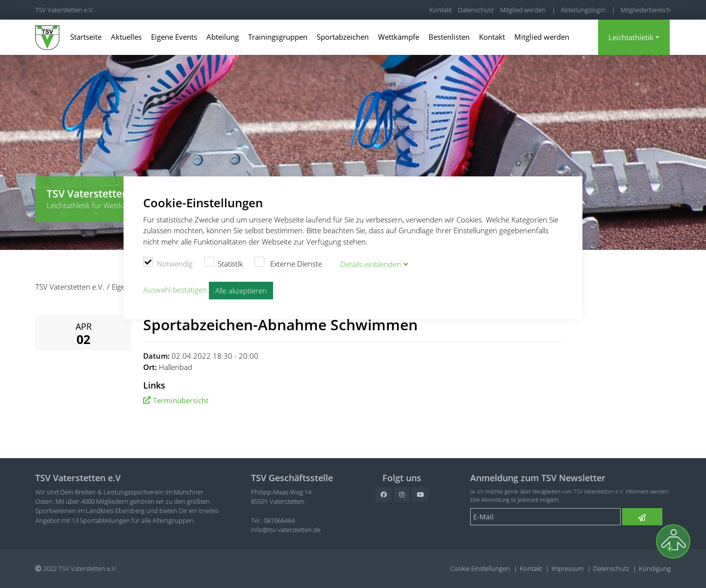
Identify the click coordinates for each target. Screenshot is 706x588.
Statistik (224, 262)
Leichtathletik (631, 37)
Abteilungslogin (583, 10)
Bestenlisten (449, 37)
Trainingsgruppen (278, 37)
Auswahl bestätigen (175, 289)
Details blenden (371, 264)
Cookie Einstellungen (480, 568)
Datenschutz (476, 10)
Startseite (86, 37)
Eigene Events (174, 37)
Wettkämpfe (399, 37)
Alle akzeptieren (241, 290)
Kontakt (441, 10)
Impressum (567, 568)
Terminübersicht (181, 400)
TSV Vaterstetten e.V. (65, 10)
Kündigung (655, 568)
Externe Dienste (288, 262)
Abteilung (223, 37)
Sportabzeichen (343, 37)
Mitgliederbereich (646, 10)
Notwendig (168, 262)
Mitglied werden (523, 10)
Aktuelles (126, 37)
